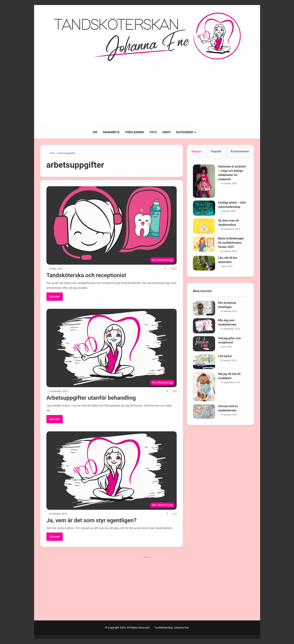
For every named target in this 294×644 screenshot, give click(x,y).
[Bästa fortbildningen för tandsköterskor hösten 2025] (204, 244)
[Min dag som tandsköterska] (204, 326)
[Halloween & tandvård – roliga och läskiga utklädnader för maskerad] (204, 181)
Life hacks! (225, 356)
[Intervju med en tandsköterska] (204, 412)
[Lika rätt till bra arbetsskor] (204, 263)
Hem (51, 153)
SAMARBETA (111, 132)
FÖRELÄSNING (135, 132)
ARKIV (167, 132)
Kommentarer (240, 151)
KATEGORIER (185, 132)
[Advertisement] (147, 94)
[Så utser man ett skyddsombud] (204, 226)
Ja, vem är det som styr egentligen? (95, 520)
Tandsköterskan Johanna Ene (172, 628)
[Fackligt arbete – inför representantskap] (204, 208)
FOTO (153, 132)
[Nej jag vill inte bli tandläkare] (204, 387)
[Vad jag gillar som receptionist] (204, 344)
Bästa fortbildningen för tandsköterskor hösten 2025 (231, 243)
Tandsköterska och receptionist (89, 275)
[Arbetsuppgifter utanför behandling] (112, 348)
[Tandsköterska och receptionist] (112, 225)
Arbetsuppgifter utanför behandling (94, 398)
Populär (216, 151)
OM (95, 132)
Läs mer (55, 297)
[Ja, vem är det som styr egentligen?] (112, 471)
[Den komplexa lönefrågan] (204, 308)
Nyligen (197, 151)
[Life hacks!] (204, 362)
